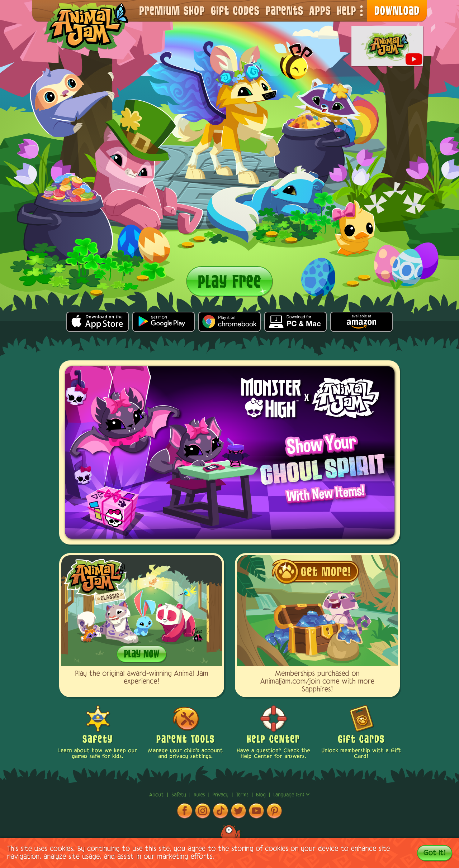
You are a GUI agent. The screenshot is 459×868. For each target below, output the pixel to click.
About (157, 795)
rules (200, 795)
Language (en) (291, 795)
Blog (261, 795)
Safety (180, 795)
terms (243, 795)
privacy (221, 795)
